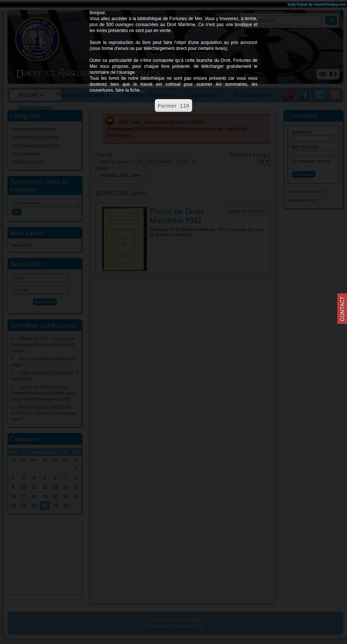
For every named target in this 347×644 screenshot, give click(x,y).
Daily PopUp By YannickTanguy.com (317, 4)
